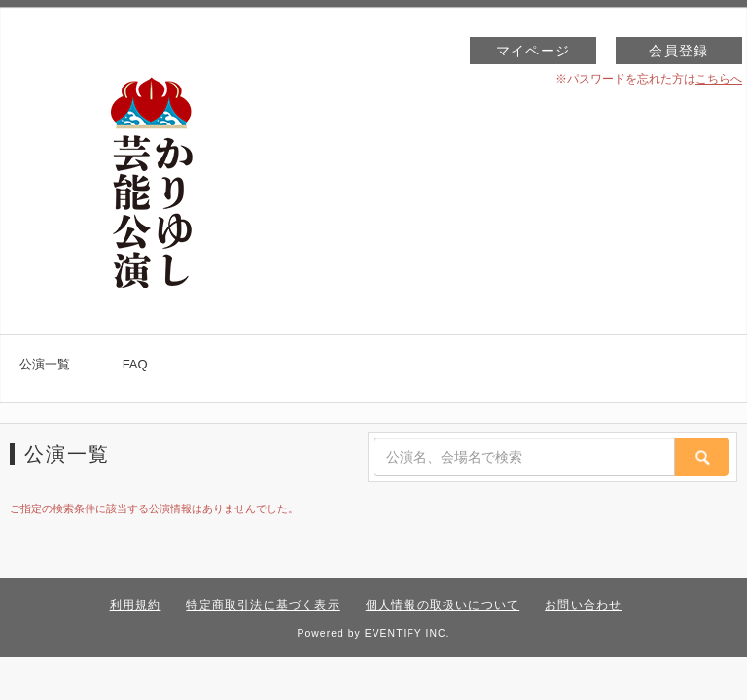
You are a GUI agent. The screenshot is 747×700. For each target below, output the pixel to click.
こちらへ (719, 79)
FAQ (135, 364)
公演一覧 (45, 364)
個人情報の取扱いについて (443, 605)
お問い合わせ (583, 605)
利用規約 (136, 605)
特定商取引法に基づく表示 (263, 605)
